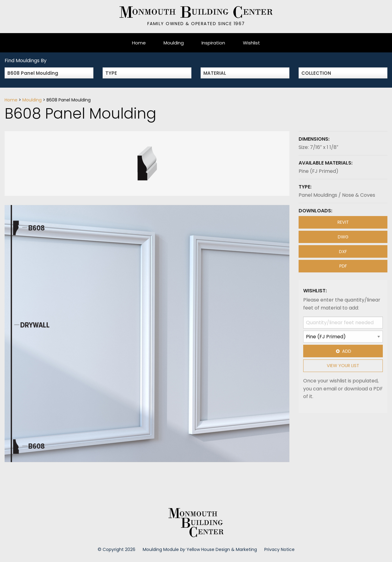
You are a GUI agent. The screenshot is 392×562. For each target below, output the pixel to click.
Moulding (174, 43)
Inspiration (213, 43)
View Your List (343, 366)
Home (139, 43)
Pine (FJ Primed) (318, 171)
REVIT (343, 222)
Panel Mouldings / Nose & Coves (337, 195)
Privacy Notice (279, 549)
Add (343, 351)
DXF (343, 252)
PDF (343, 266)
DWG (343, 237)
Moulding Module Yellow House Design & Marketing (200, 549)
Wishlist (251, 43)
